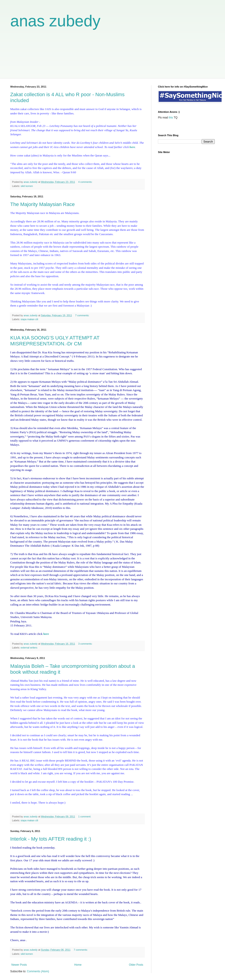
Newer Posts (19, 965)
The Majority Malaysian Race (42, 204)
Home (78, 965)
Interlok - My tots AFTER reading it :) (51, 839)
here (132, 147)
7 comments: (83, 315)
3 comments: (86, 644)
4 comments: (86, 182)
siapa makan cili (29, 319)
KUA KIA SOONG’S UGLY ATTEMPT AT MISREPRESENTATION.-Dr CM (55, 341)
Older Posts (136, 965)
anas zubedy (55, 21)
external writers (29, 648)
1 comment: (85, 817)
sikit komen (27, 186)
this (171, 118)
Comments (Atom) (38, 971)
